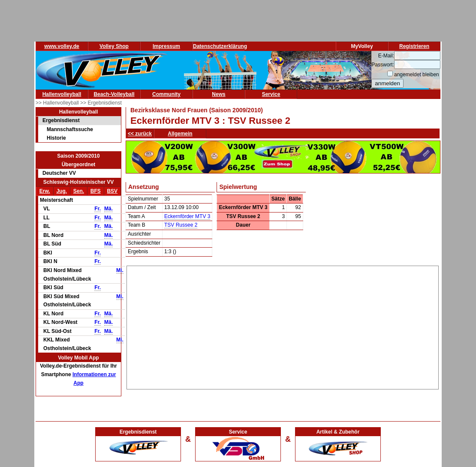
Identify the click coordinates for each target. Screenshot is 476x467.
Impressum (166, 46)
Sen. (79, 191)
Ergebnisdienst (61, 120)
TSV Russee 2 (181, 225)
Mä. (108, 209)
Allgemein (180, 134)
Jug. (62, 191)
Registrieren (414, 46)
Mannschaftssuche (70, 129)
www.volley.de (62, 46)
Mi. (120, 270)
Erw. (45, 191)
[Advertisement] (283, 326)
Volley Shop (114, 46)
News (218, 94)
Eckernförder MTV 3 (187, 216)
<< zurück (140, 134)
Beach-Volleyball (114, 94)
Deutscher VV (59, 173)
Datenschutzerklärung (220, 46)
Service (271, 94)
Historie (56, 138)
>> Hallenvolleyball (58, 103)
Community (166, 94)
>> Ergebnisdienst (101, 103)
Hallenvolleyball (62, 94)
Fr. (98, 209)
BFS (96, 191)
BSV (112, 191)
